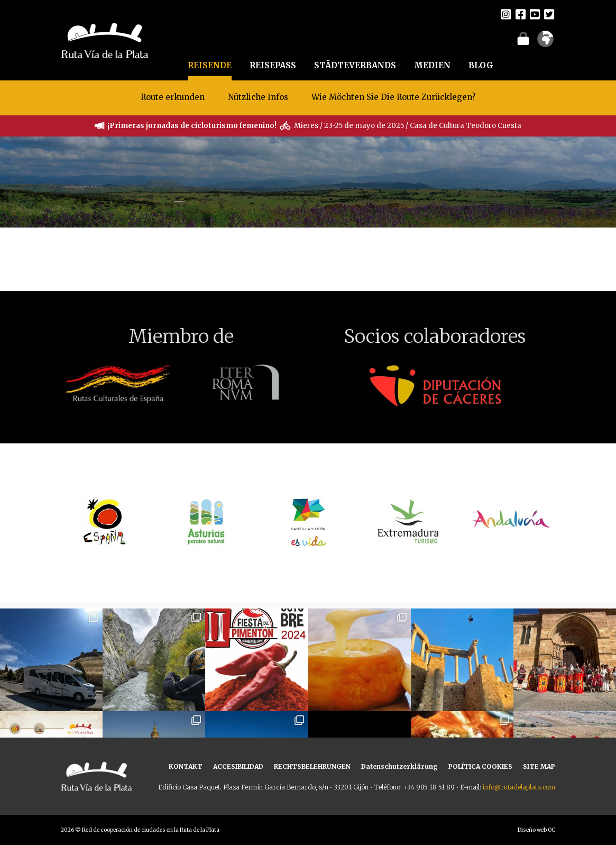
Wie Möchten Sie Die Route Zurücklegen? (393, 97)
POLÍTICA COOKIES (480, 766)
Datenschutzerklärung (399, 766)
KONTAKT (186, 766)
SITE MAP (539, 766)
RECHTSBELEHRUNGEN (312, 766)
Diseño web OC (536, 830)
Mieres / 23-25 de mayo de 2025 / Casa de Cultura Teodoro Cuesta (408, 126)
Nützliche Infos (258, 97)
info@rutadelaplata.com (519, 787)
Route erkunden (173, 97)
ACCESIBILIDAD (238, 766)
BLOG (481, 65)
